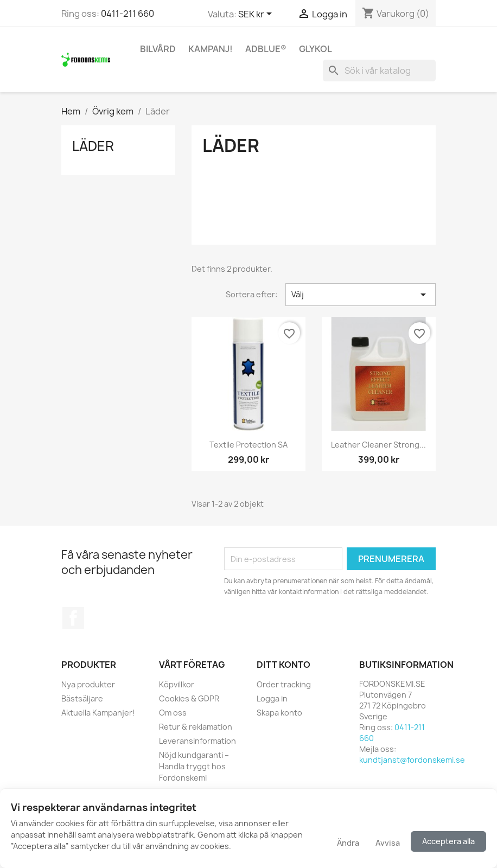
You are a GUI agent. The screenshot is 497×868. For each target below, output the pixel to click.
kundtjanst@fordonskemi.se (412, 760)
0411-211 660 (128, 14)
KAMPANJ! (211, 49)
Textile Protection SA (248, 445)
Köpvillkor (177, 684)
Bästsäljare (82, 698)
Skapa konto (279, 713)
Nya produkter (88, 684)
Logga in (272, 698)
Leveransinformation (197, 741)
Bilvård (158, 49)
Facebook (73, 618)
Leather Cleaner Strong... (378, 445)
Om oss (173, 713)
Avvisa (388, 843)
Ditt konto (283, 665)
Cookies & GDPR (189, 698)
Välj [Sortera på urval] (361, 295)
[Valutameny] (257, 15)
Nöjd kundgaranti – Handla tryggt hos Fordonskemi (194, 766)
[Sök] (379, 71)
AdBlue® (266, 49)
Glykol (316, 49)
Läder (93, 146)
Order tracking (284, 684)
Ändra (348, 843)
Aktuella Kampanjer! (98, 713)
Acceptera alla (448, 841)
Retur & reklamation (196, 727)
